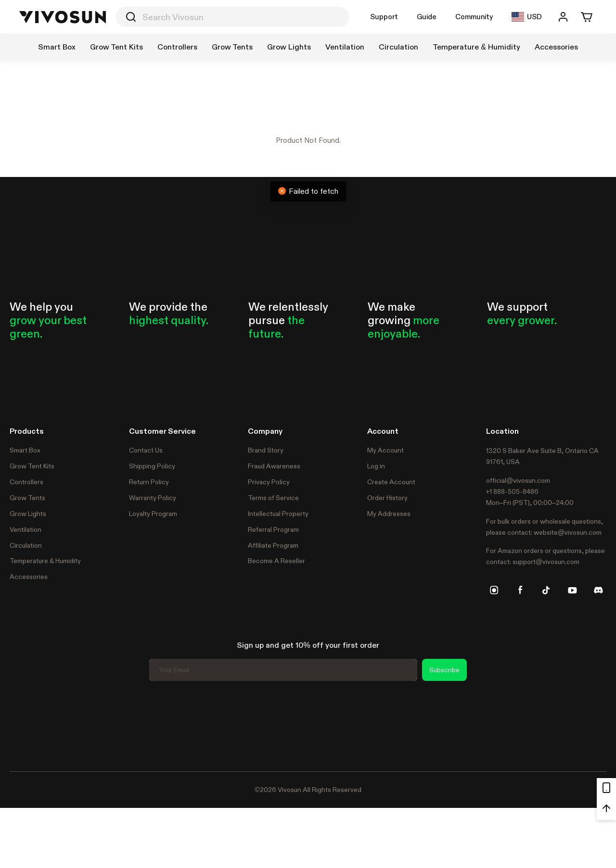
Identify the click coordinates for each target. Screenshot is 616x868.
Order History (387, 498)
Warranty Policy (153, 498)
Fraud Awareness (274, 466)
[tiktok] (546, 590)
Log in (376, 466)
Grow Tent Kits (32, 466)
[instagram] (494, 590)
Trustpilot (24, 725)
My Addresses (389, 514)
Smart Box (25, 450)
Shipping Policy (152, 466)
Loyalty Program (153, 514)
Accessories (29, 577)
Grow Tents (27, 498)
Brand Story (266, 450)
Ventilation (26, 529)
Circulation (26, 545)
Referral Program (273, 529)
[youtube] (572, 590)
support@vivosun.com (546, 562)
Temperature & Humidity (45, 561)
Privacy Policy (269, 482)
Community (474, 17)
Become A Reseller (276, 561)
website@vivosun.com (568, 532)
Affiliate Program (273, 545)
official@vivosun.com (518, 480)
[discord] (598, 590)
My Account (385, 450)
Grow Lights (28, 514)
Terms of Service (273, 498)
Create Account (391, 482)
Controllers (26, 482)
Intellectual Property (278, 514)
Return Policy (149, 482)
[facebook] (520, 590)
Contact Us (146, 450)
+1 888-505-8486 (512, 491)
